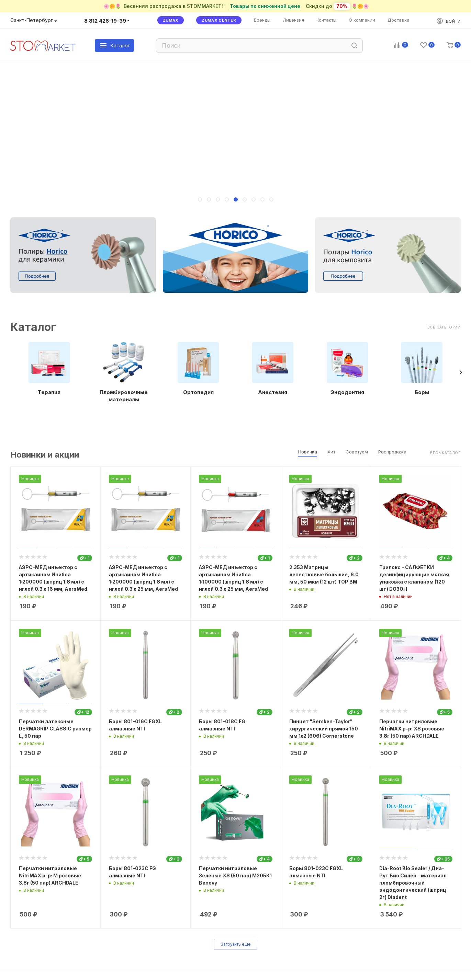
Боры (422, 392)
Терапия (49, 392)
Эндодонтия (347, 392)
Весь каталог (445, 453)
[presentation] (461, 372)
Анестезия (273, 392)
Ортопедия (198, 392)
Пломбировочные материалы (124, 396)
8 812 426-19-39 (105, 21)
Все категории (444, 327)
